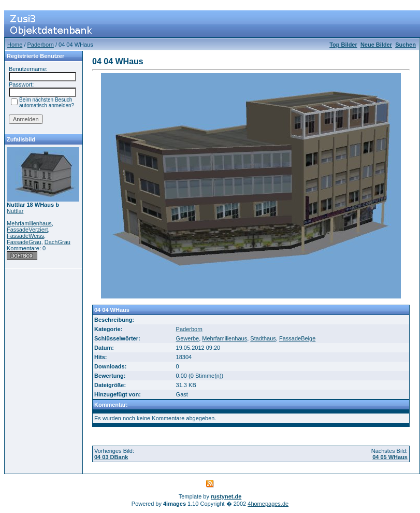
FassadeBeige (297, 338)
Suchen (405, 45)
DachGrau (57, 242)
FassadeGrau (24, 242)
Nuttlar (15, 211)
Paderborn (41, 45)
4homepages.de (268, 504)
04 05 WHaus (390, 457)
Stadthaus (263, 338)
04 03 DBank (111, 457)
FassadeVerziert (27, 230)
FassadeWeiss (25, 236)
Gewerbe (188, 338)
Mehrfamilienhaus (29, 223)
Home (15, 45)
